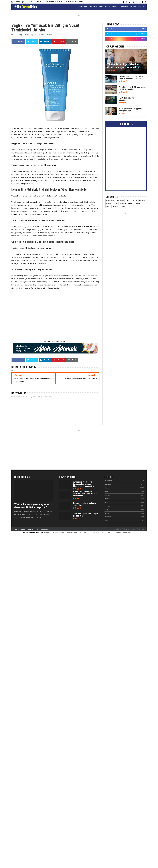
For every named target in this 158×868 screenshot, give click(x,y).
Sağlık (107, 513)
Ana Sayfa (118, 529)
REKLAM (141, 7)
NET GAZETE (104, 7)
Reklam (141, 529)
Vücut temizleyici (66, 156)
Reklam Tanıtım (29, 532)
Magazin (107, 506)
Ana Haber (108, 484)
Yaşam (107, 520)
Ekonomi (107, 495)
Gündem (107, 499)
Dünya (107, 492)
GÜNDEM (115, 7)
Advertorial (109, 481)
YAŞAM (124, 7)
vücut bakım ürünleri (81, 226)
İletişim (126, 529)
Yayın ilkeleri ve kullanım (74, 2)
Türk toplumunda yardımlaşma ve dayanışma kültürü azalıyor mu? (32, 506)
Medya (107, 510)
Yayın (134, 529)
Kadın (51, 35)
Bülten (107, 488)
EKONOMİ (93, 7)
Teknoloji (108, 517)
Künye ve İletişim (35, 2)
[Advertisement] (51, 316)
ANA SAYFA (83, 7)
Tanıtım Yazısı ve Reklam (53, 2)
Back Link (40, 532)
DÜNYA (132, 7)
